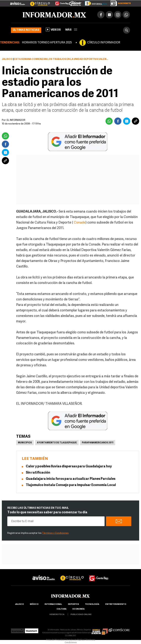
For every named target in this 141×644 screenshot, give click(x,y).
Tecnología (92, 604)
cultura (62, 609)
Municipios (25, 443)
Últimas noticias (26, 30)
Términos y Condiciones (55, 533)
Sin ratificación (38, 473)
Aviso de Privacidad (55, 640)
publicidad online (81, 615)
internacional (53, 604)
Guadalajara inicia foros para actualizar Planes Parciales (71, 479)
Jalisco (7, 59)
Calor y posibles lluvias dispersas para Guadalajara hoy (69, 467)
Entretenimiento (116, 604)
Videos (53, 29)
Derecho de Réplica (75, 640)
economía (79, 609)
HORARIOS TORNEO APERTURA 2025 (47, 43)
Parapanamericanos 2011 (98, 443)
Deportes (73, 604)
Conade (80, 223)
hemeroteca (57, 615)
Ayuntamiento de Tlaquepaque (57, 443)
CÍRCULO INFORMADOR (104, 43)
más (71, 30)
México (34, 604)
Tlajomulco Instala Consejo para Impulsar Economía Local (71, 485)
